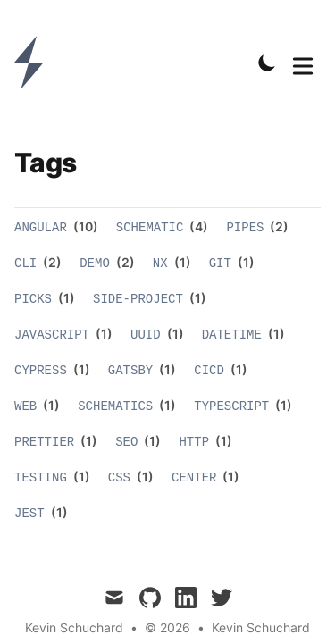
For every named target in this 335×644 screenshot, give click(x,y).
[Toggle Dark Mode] (267, 63)
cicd (209, 371)
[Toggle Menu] (303, 63)
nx (160, 263)
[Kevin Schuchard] (34, 63)
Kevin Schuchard (261, 627)
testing (41, 478)
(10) (84, 226)
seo (126, 442)
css (119, 478)
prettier (44, 442)
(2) (278, 226)
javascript (52, 335)
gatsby (130, 371)
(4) (197, 226)
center (194, 478)
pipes (245, 228)
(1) (181, 262)
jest (29, 514)
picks (33, 299)
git (220, 263)
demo (95, 263)
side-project (138, 299)
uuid (146, 335)
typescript (231, 406)
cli (25, 263)
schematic (150, 228)
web (25, 406)
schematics (115, 406)
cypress (41, 371)
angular (41, 228)
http (194, 442)
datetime (232, 335)
